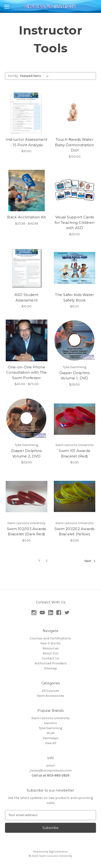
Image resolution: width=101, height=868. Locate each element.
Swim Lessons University (50, 718)
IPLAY (51, 733)
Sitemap (50, 668)
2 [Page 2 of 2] (47, 561)
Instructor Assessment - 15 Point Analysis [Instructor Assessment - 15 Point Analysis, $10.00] (27, 142)
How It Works (50, 643)
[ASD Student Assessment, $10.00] (27, 268)
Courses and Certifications (50, 638)
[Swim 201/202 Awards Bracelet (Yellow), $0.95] (75, 496)
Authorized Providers (51, 663)
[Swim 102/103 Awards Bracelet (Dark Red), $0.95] (27, 496)
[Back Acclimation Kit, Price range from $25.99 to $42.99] (27, 191)
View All (51, 743)
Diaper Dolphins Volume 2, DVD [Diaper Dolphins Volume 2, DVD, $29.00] (26, 453)
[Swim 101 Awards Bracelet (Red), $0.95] (75, 419)
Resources (51, 648)
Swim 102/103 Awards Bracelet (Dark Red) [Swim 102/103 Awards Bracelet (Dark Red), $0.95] (27, 532)
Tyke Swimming (50, 728)
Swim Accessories (50, 696)
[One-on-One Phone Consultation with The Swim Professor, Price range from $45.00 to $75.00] (27, 340)
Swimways (51, 738)
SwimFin (50, 723)
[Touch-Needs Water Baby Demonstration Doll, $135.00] (75, 113)
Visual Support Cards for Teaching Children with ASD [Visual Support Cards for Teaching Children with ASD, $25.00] (74, 222)
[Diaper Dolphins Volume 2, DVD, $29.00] (27, 419)
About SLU (50, 653)
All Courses (51, 691)
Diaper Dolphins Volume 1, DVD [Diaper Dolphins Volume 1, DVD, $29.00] (75, 376)
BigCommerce (58, 852)
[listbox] (35, 76)
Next (90, 561)
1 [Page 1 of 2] (39, 561)
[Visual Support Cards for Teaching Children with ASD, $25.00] (75, 191)
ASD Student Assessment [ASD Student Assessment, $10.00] (27, 297)
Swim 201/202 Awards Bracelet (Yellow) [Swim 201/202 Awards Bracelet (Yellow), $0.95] (75, 532)
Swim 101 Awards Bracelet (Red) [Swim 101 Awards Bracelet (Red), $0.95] (74, 453)
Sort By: (13, 76)
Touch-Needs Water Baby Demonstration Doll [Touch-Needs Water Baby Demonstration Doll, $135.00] (75, 145)
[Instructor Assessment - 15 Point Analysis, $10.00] (27, 113)
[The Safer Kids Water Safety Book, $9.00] (75, 268)
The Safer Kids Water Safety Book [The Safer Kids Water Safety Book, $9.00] (74, 297)
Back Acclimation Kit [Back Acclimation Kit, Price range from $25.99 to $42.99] (26, 217)
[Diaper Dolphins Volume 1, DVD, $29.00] (75, 340)
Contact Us (50, 658)
